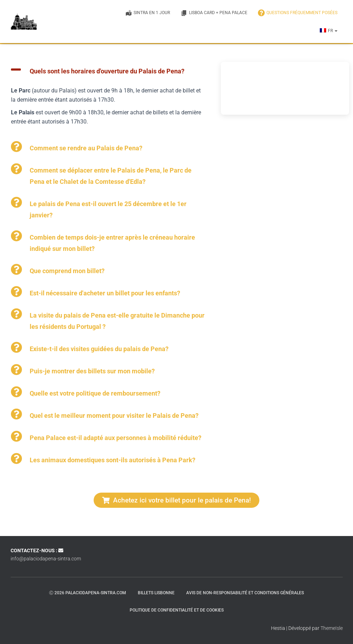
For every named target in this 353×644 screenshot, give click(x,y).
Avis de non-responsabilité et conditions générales (245, 593)
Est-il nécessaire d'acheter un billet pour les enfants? (105, 293)
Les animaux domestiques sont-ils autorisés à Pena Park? (113, 460)
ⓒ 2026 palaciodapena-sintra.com (88, 593)
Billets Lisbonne (156, 593)
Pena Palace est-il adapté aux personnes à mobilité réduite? (116, 438)
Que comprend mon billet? (67, 271)
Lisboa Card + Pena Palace (214, 13)
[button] (336, 31)
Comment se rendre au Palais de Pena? (86, 148)
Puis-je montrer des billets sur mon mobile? (92, 371)
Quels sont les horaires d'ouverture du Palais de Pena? (107, 71)
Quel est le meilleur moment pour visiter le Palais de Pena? (114, 416)
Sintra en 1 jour (148, 13)
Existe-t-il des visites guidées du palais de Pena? (99, 349)
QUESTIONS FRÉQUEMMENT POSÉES (298, 13)
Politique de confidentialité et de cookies (177, 610)
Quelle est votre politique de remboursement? (95, 393)
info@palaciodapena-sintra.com (46, 559)
